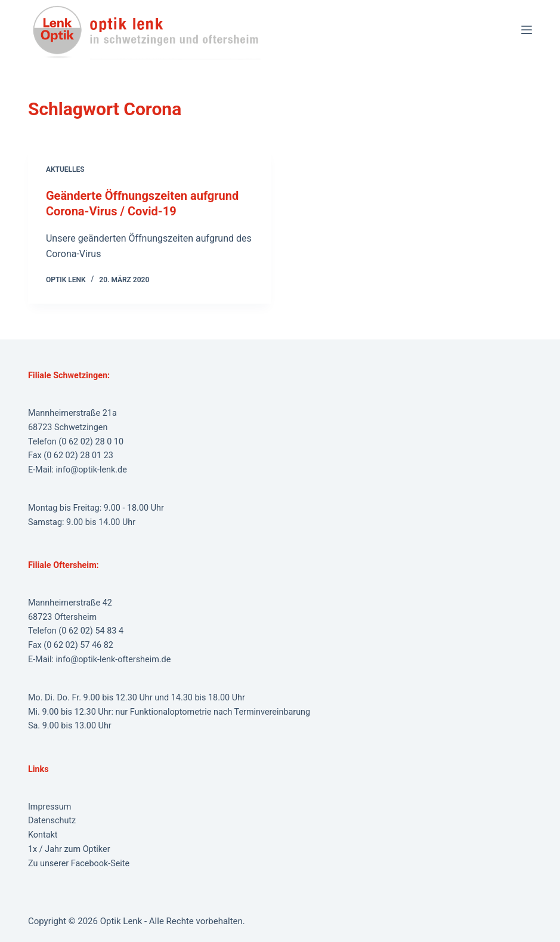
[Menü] (527, 30)
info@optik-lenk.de (92, 470)
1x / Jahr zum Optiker (69, 849)
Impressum (49, 807)
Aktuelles (65, 169)
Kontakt (43, 835)
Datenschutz (52, 821)
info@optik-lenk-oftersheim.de (114, 660)
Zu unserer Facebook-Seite (79, 864)
